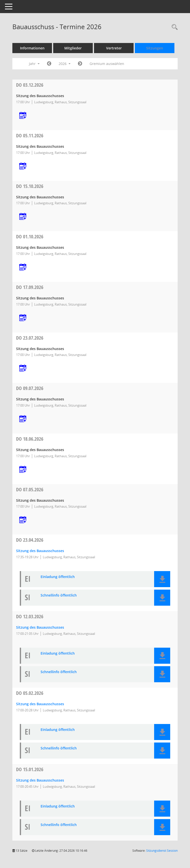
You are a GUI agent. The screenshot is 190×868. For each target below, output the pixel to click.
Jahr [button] (34, 64)
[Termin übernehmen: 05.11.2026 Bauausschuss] (23, 166)
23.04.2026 (30, 540)
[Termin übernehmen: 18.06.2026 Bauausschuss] (23, 470)
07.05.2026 (30, 489)
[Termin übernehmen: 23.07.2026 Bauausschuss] (23, 368)
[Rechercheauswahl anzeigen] (173, 27)
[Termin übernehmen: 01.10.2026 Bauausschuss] (23, 267)
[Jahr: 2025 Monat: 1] (49, 64)
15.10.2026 (30, 186)
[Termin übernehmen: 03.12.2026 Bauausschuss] (23, 116)
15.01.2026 (30, 769)
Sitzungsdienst (162, 851)
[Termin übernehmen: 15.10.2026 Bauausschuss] (23, 217)
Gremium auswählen (107, 64)
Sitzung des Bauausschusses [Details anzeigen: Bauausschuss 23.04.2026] (40, 551)
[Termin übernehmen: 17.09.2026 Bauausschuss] (23, 318)
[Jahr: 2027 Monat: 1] (80, 64)
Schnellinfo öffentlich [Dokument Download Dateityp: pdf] (59, 595)
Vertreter (114, 48)
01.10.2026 (30, 237)
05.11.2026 (30, 135)
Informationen (32, 48)
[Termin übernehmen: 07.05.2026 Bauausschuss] (23, 520)
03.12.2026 (30, 85)
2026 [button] (65, 64)
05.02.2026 (30, 693)
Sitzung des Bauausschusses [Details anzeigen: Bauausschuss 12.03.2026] (40, 627)
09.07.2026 (30, 388)
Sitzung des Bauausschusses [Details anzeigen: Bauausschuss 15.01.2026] (40, 780)
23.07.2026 (30, 338)
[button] (162, 579)
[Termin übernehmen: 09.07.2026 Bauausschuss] (23, 419)
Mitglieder (73, 48)
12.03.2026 (30, 616)
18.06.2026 (30, 439)
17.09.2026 (30, 287)
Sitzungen (155, 48)
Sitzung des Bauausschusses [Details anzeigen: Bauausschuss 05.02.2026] (40, 704)
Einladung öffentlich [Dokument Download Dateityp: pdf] (58, 577)
